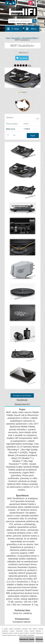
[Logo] (21, 12)
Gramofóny (16, 38)
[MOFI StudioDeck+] (23, 153)
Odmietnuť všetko (27, 639)
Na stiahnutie (22, 400)
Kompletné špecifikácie (22, 395)
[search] (34, 21)
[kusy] (9, 135)
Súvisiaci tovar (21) (22, 404)
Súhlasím (39, 639)
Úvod (8, 38)
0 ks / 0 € (36, 3)
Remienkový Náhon (30, 38)
